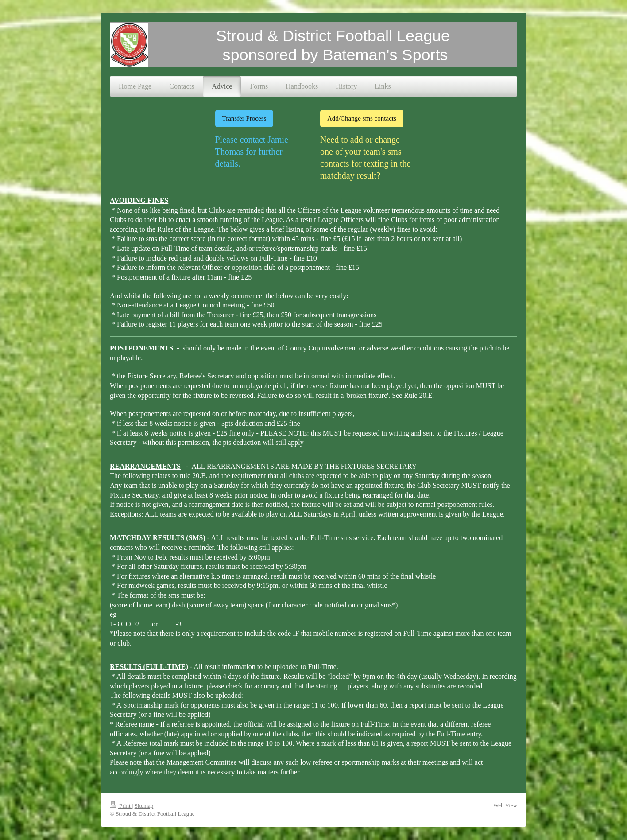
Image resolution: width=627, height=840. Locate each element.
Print (121, 806)
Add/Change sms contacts (362, 118)
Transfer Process (244, 118)
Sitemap (144, 806)
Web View (505, 805)
